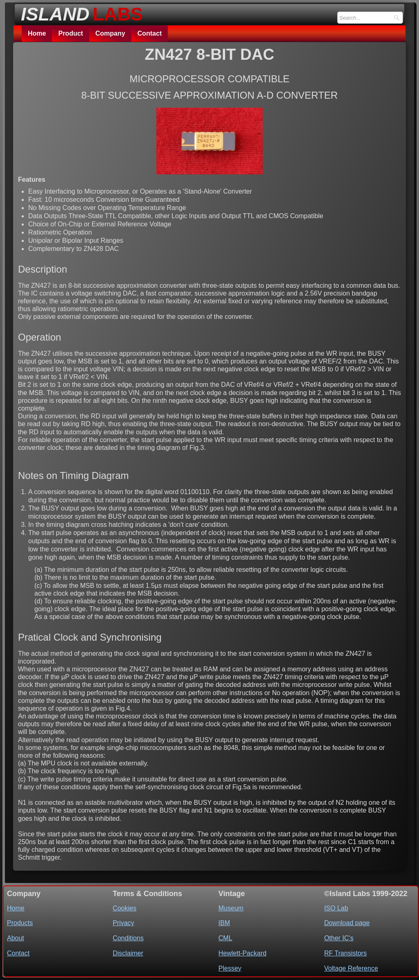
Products (20, 923)
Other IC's (339, 938)
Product (70, 33)
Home (37, 33)
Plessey (230, 968)
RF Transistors (345, 953)
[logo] (79, 12)
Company (110, 33)
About (16, 938)
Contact (150, 33)
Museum (231, 908)
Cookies (124, 908)
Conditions (128, 938)
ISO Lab (336, 908)
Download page (347, 923)
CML (225, 938)
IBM (224, 923)
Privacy (123, 923)
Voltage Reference (351, 968)
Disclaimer (128, 953)
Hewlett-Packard (242, 953)
